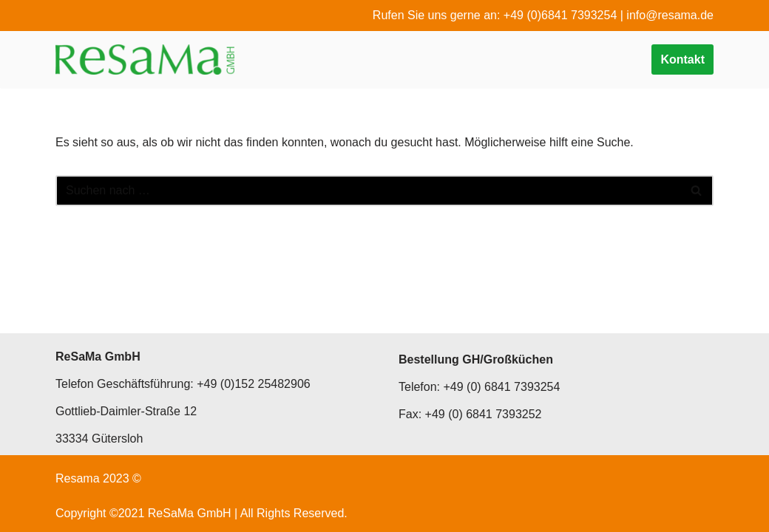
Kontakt (682, 59)
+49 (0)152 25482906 (253, 384)
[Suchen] (368, 191)
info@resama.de (670, 15)
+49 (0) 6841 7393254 (501, 387)
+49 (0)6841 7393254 (560, 15)
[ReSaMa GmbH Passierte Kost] (145, 60)
